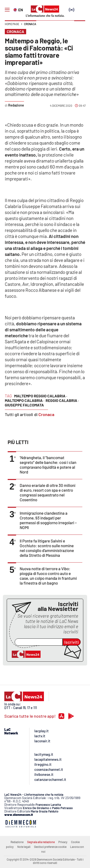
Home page (12, 24)
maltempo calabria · (25, 400)
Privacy (63, 842)
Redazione (17, 842)
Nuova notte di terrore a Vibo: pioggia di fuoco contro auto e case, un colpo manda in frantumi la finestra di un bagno (48, 576)
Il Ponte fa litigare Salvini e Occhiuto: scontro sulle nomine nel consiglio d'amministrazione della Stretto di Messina (47, 548)
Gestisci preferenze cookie (50, 847)
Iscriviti (72, 642)
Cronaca (30, 24)
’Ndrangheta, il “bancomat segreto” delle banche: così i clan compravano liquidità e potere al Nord (48, 465)
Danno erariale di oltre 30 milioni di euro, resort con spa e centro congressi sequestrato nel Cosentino (48, 492)
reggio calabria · (62, 400)
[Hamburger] (7, 10)
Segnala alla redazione (41, 842)
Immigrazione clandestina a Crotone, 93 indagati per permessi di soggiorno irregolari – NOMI (48, 520)
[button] (80, 26)
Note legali (24, 847)
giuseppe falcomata (24, 405)
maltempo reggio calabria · (41, 396)
